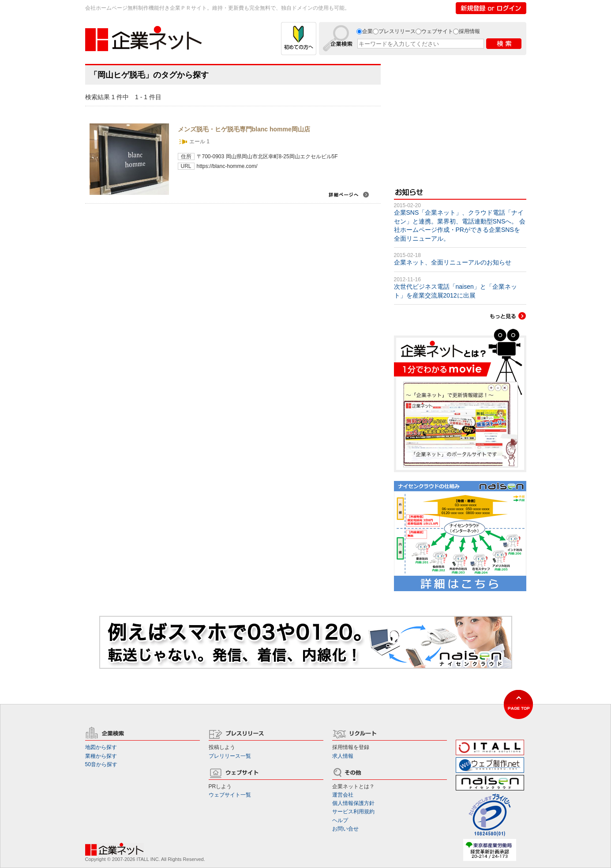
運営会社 (343, 795)
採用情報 (469, 31)
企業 (367, 31)
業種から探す (101, 756)
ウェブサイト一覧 (230, 795)
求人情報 (343, 756)
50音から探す (101, 764)
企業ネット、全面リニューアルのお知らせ (453, 262)
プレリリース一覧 (230, 756)
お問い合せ (345, 829)
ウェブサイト (437, 31)
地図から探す (101, 747)
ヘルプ (340, 820)
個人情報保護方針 (353, 803)
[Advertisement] (460, 119)
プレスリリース (397, 31)
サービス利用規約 (353, 812)
